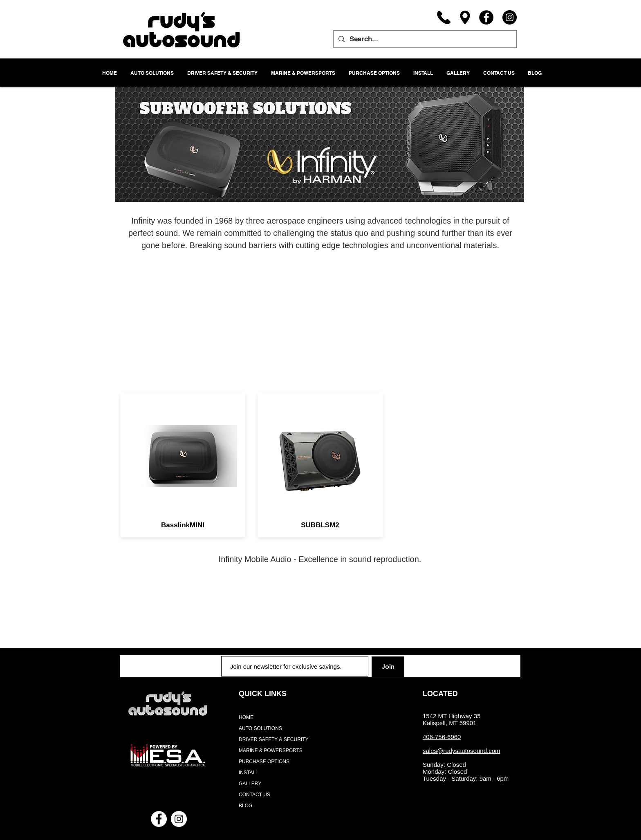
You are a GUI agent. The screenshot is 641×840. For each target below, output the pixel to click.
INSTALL (249, 773)
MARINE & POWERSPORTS (271, 750)
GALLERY (250, 784)
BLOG (245, 806)
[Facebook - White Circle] (159, 819)
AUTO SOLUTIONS (260, 728)
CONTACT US (254, 795)
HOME (246, 717)
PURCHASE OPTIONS (264, 762)
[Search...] (424, 39)
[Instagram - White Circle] (179, 819)
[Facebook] (486, 17)
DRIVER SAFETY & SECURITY (273, 739)
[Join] (388, 667)
